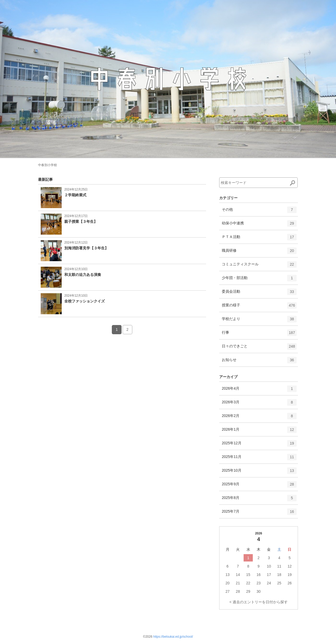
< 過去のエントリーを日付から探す (259, 602)
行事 (259, 334)
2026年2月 (259, 418)
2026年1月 (259, 431)
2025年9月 (259, 486)
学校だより (259, 321)
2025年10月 (259, 472)
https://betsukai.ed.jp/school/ (173, 637)
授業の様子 (259, 307)
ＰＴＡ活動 (259, 239)
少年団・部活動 (259, 280)
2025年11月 (259, 459)
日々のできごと (259, 348)
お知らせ (259, 362)
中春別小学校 (48, 165)
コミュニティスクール (259, 266)
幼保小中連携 (259, 225)
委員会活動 (259, 293)
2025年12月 (259, 445)
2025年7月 (259, 513)
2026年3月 (259, 404)
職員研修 (259, 253)
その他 (259, 212)
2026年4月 (259, 390)
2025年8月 (259, 500)
